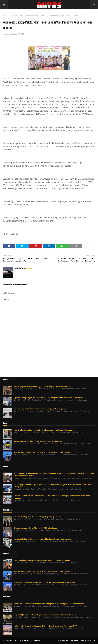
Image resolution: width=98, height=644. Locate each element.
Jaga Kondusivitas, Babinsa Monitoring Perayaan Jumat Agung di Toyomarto (44, 430)
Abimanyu (7, 34)
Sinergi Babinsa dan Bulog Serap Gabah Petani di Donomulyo (38, 441)
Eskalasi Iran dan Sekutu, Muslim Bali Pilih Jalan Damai (36, 528)
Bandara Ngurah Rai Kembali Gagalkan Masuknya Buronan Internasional (43, 387)
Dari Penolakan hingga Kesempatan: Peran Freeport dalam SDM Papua (42, 560)
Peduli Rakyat (62, 640)
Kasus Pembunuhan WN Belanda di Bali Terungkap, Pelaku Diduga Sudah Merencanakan (49, 604)
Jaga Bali (75, 640)
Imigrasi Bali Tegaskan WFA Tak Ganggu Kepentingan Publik (38, 517)
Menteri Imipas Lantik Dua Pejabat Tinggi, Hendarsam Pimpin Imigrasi (42, 452)
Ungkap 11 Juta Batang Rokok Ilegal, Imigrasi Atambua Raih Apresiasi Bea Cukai (45, 615)
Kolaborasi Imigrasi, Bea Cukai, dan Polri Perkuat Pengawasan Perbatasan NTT (45, 626)
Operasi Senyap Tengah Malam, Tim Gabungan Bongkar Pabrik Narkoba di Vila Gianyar (48, 398)
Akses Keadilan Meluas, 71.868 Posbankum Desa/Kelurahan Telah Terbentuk (44, 583)
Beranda (6, 16)
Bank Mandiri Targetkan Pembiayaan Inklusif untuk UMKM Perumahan (42, 539)
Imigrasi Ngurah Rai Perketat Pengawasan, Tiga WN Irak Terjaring (40, 409)
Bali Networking (88, 640)
